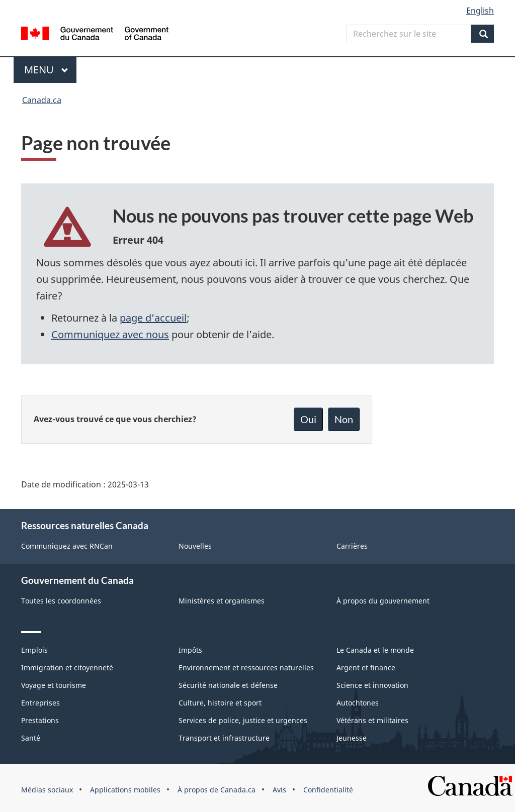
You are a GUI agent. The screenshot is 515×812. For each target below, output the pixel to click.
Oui (308, 419)
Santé (31, 738)
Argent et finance (366, 668)
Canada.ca (42, 100)
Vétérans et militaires (372, 720)
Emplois (34, 650)
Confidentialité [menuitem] (328, 790)
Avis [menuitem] (279, 790)
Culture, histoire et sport (220, 703)
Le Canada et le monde (375, 650)
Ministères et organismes (222, 601)
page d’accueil (153, 318)
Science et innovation (372, 685)
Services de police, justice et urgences (243, 720)
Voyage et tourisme (54, 685)
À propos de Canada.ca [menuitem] (217, 790)
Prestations (40, 720)
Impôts (190, 650)
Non (344, 419)
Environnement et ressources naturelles (246, 668)
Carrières (352, 546)
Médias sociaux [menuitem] (47, 790)
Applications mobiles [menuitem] (125, 790)
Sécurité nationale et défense (228, 685)
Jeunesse (352, 738)
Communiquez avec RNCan (67, 546)
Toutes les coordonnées (61, 601)
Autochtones (358, 703)
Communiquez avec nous (110, 334)
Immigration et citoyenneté (67, 668)
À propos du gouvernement (383, 601)
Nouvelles (195, 546)
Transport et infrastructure (224, 738)
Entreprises (40, 703)
